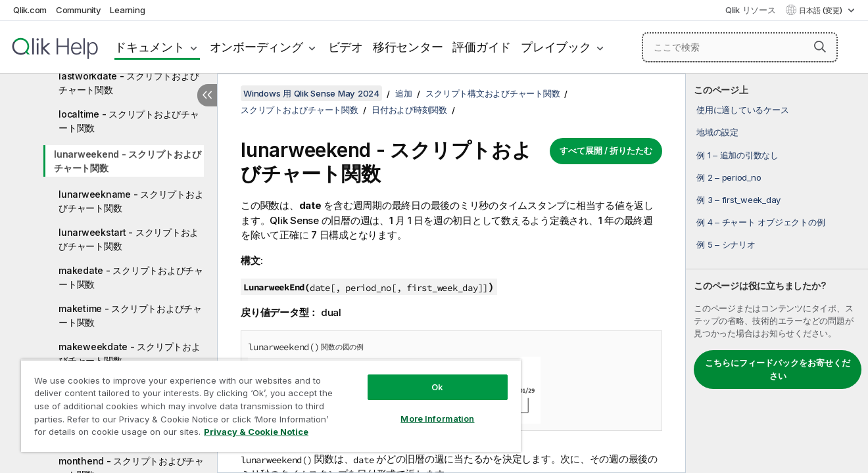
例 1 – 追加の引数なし (737, 155)
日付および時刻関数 (409, 110)
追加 (404, 93)
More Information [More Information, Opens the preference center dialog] (437, 418)
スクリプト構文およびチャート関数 (493, 93)
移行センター (408, 47)
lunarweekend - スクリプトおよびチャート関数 (127, 161)
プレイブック (556, 47)
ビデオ (346, 47)
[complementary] (777, 273)
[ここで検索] (740, 47)
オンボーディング (256, 47)
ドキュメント (150, 47)
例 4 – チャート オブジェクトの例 (760, 222)
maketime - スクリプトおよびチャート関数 (130, 315)
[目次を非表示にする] (207, 95)
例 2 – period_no (729, 177)
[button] (820, 47)
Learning (127, 10)
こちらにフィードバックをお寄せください (778, 369)
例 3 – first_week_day (738, 200)
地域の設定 (717, 132)
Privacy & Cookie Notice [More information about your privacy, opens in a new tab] (256, 432)
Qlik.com (30, 10)
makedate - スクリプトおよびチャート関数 (131, 277)
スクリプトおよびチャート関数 (300, 110)
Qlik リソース (751, 10)
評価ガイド (482, 47)
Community (79, 10)
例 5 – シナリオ (726, 244)
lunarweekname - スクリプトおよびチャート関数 (131, 201)
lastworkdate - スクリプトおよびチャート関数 (129, 83)
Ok (437, 387)
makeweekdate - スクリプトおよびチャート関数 (130, 353)
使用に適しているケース (742, 110)
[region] (271, 406)
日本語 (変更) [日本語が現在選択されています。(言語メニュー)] (822, 11)
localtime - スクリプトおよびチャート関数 (129, 121)
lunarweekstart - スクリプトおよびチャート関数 (129, 239)
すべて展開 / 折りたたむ (606, 150)
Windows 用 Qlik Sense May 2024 (311, 93)
